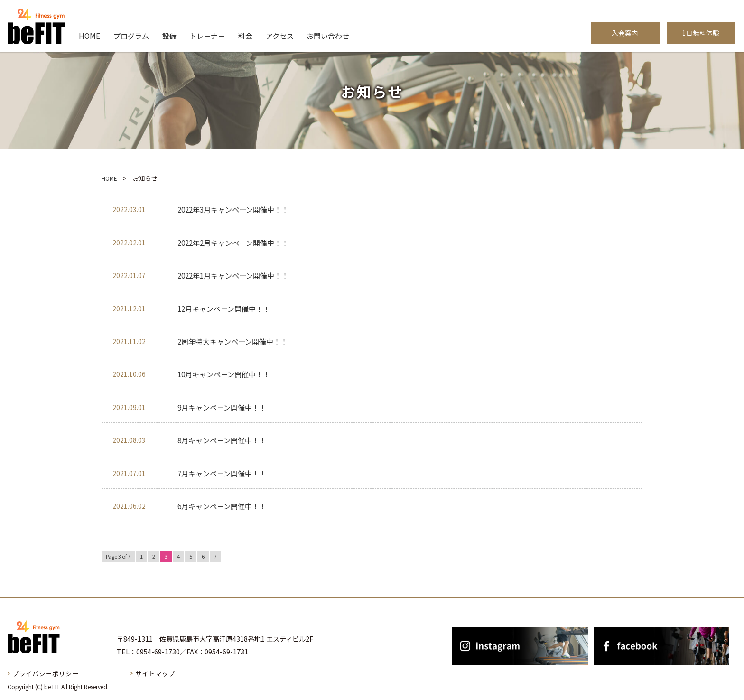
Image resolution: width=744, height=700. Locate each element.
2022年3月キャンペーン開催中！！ (233, 209)
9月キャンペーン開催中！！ (222, 407)
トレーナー (207, 36)
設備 (169, 36)
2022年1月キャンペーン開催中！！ (233, 275)
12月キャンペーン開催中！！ (224, 308)
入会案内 (625, 33)
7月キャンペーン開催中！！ (222, 473)
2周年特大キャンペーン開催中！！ (232, 341)
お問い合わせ (328, 36)
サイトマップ (155, 673)
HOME (89, 36)
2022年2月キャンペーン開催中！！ (233, 242)
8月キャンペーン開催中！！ (222, 440)
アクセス (280, 36)
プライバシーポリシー (46, 673)
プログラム (131, 36)
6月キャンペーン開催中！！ (222, 506)
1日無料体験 (701, 33)
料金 (245, 36)
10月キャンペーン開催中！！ (224, 374)
